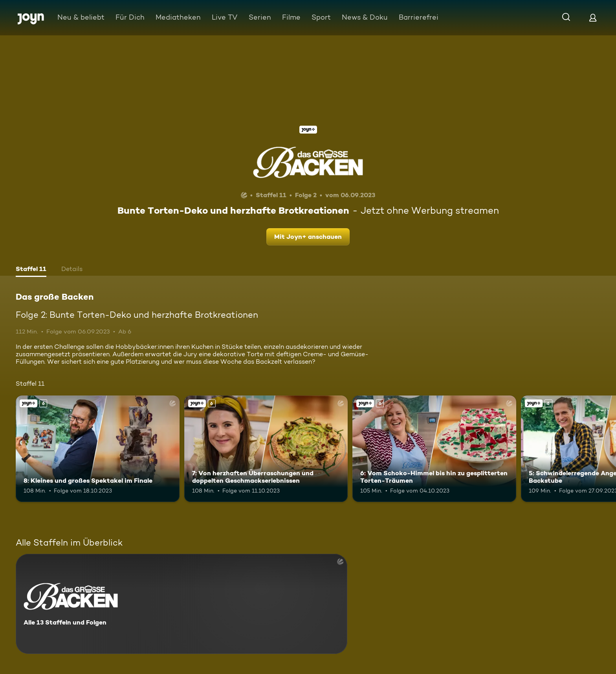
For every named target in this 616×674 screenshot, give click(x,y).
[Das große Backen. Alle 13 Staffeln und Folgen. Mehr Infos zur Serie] (181, 604)
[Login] (593, 17)
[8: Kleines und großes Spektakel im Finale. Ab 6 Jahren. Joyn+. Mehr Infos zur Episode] (98, 449)
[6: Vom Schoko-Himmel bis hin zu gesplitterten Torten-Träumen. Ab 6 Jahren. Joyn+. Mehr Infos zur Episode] (434, 449)
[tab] (31, 270)
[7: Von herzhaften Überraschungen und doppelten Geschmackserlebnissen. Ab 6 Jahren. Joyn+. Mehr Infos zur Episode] (266, 449)
